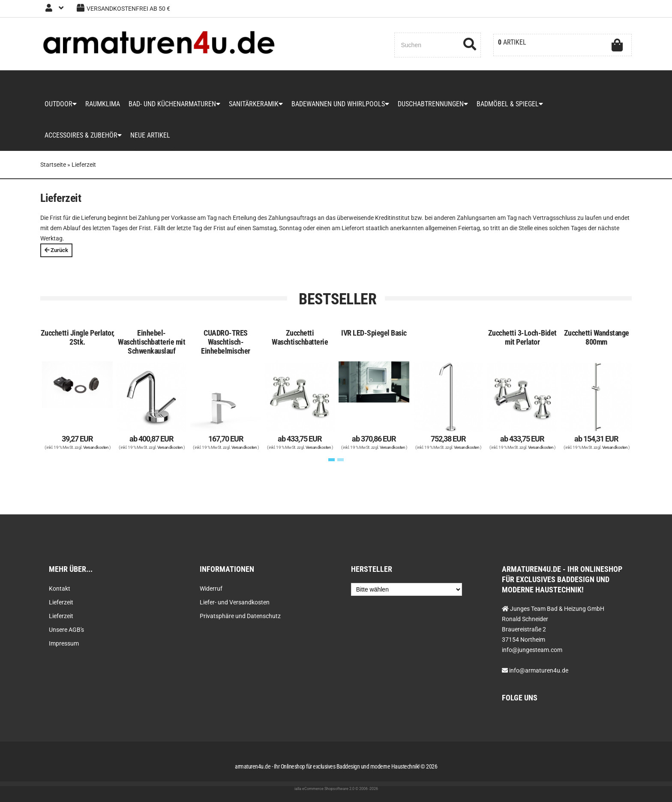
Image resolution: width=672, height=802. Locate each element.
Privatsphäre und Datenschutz (240, 616)
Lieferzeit (61, 602)
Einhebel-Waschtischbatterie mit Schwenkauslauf (151, 342)
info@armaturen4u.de (539, 670)
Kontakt (60, 589)
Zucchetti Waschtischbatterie (300, 337)
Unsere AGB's (66, 630)
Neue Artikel (150, 135)
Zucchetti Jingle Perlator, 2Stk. (78, 337)
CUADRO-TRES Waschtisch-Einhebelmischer (226, 342)
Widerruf (211, 589)
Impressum (64, 643)
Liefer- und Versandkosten (235, 602)
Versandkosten (96, 447)
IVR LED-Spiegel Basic (374, 333)
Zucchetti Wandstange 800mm (597, 337)
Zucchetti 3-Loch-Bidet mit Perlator (522, 337)
